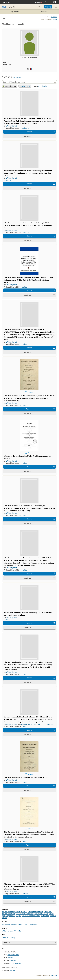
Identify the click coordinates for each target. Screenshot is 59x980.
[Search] (28, 82)
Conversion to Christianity (25, 914)
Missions (24, 912)
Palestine (14, 924)
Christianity (48, 912)
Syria (20, 924)
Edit (4, 18)
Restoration (45, 916)
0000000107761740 (13, 955)
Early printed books (41, 914)
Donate (39, 2)
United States (33, 924)
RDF (52, 975)
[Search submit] (39, 7)
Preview (31, 393)
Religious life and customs (31, 916)
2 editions (25, 128)
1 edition (25, 344)
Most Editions (9, 86)
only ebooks (42, 86)
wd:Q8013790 (17, 963)
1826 (4, 937)
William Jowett (12, 126)
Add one (12, 970)
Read (28, 409)
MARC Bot (54, 17)
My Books (15, 12)
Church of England (9, 914)
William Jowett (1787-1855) (11, 931)
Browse (39, 12)
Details (22, 86)
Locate (29, 132)
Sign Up (48, 7)
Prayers (19, 916)
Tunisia (25, 924)
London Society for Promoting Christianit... (38, 724)
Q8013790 (13, 961)
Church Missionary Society (11, 912)
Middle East (6, 924)
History (55, 19)
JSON (55, 975)
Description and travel (36, 912)
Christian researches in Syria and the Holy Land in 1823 (26, 778)
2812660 (10, 958)
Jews (4, 916)
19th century (11, 937)
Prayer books (11, 916)
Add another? (18, 77)
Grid (28, 86)
